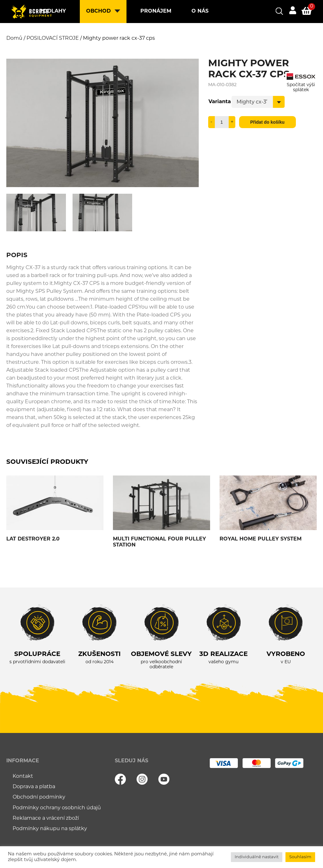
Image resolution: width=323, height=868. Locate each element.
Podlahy (53, 11)
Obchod (98, 11)
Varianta (220, 102)
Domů (14, 38)
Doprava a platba (34, 787)
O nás (200, 11)
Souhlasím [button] (300, 857)
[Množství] (222, 122)
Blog (101, 34)
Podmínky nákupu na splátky (50, 829)
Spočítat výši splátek (301, 85)
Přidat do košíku (267, 122)
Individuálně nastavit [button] (257, 857)
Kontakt (141, 34)
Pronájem (156, 11)
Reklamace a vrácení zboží (46, 818)
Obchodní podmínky (39, 797)
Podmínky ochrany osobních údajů (57, 808)
